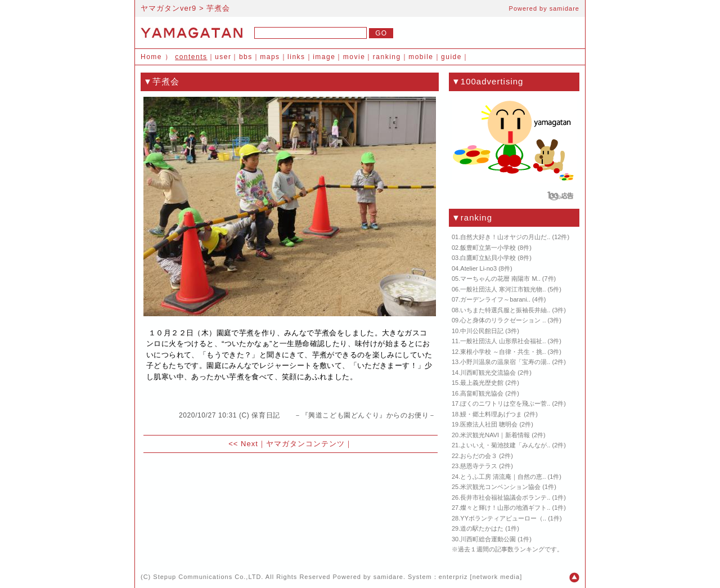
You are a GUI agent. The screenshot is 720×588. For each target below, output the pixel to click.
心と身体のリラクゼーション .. (503, 320)
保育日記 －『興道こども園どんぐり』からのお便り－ (344, 415)
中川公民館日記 (482, 331)
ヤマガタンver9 (168, 8)
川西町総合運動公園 (488, 539)
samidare (564, 8)
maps (270, 57)
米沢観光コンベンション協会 (500, 487)
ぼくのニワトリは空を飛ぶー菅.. (505, 403)
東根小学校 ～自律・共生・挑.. (503, 352)
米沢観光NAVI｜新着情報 (495, 435)
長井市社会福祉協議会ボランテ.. (505, 497)
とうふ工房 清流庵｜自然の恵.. (503, 477)
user (223, 57)
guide (451, 57)
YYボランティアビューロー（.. (503, 518)
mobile (421, 57)
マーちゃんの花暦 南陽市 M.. (500, 279)
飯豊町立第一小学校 (488, 248)
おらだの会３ (479, 456)
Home (151, 57)
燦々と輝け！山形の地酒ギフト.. (505, 508)
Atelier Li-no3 (478, 268)
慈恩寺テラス (479, 466)
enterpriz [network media (479, 577)
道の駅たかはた (482, 528)
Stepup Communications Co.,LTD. (208, 577)
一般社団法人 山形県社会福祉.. (503, 341)
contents (191, 57)
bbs (246, 57)
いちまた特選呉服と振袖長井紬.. (505, 310)
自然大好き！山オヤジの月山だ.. (505, 237)
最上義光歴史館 (482, 383)
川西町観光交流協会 (488, 372)
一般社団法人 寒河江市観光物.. (503, 289)
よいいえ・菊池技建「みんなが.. (505, 445)
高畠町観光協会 (482, 393)
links (296, 57)
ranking (387, 57)
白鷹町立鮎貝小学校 (488, 258)
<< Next (243, 444)
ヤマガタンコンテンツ (305, 444)
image (324, 57)
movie (354, 57)
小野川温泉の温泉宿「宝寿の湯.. (505, 362)
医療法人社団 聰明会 (489, 424)
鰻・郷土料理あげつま (491, 414)
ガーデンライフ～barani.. (495, 299)
